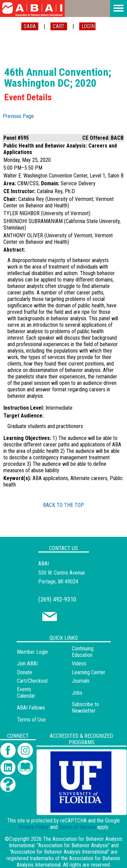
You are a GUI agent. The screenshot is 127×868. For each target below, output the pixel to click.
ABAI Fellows (31, 708)
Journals (81, 681)
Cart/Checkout (32, 681)
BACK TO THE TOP (63, 505)
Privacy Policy (34, 827)
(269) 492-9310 (57, 599)
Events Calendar (26, 693)
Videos (79, 663)
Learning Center (89, 672)
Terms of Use (31, 720)
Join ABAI (27, 663)
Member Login (32, 652)
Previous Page (18, 116)
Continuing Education (83, 652)
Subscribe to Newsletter (85, 708)
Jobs (77, 693)
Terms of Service (77, 827)
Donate (25, 672)
